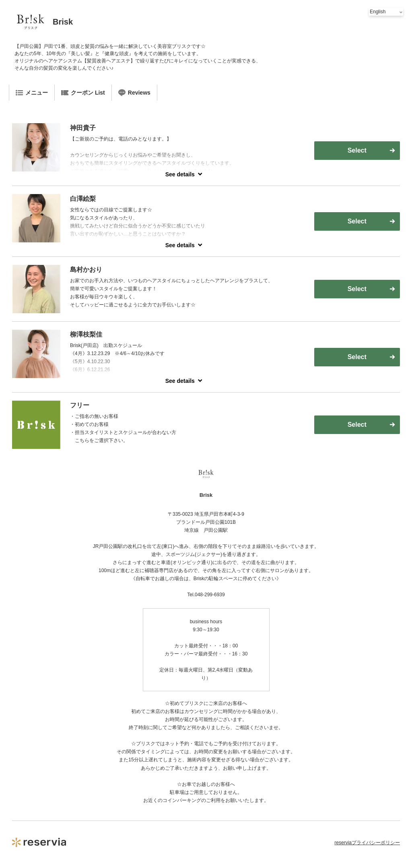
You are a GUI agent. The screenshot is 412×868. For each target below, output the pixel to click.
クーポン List (83, 93)
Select (357, 150)
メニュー (32, 93)
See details (180, 174)
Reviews (134, 93)
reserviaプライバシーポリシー (367, 843)
